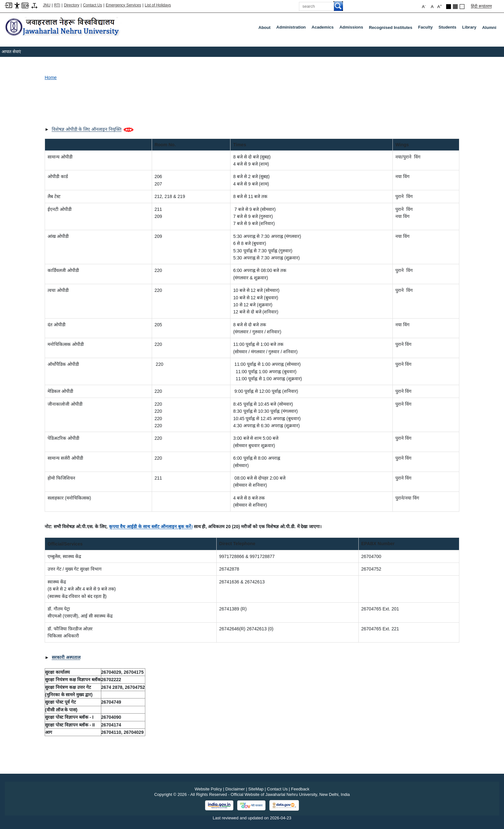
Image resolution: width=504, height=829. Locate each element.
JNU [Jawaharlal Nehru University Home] (47, 5)
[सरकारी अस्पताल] (66, 657)
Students (449, 29)
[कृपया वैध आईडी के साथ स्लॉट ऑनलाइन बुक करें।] (151, 527)
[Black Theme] (449, 7)
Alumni (489, 27)
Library (471, 29)
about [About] (265, 27)
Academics (324, 29)
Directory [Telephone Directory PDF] (72, 5)
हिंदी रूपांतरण (481, 6)
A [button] (439, 6)
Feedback (300, 789)
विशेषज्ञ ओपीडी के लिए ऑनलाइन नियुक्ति (87, 129)
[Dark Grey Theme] (455, 7)
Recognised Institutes (391, 27)
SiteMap (256, 789)
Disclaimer (235, 789)
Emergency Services (123, 5)
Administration (292, 29)
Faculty (427, 29)
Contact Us (92, 5)
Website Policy (208, 789)
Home (51, 77)
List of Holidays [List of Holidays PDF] (158, 5)
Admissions (353, 29)
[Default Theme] (462, 7)
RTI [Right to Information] (57, 5)
